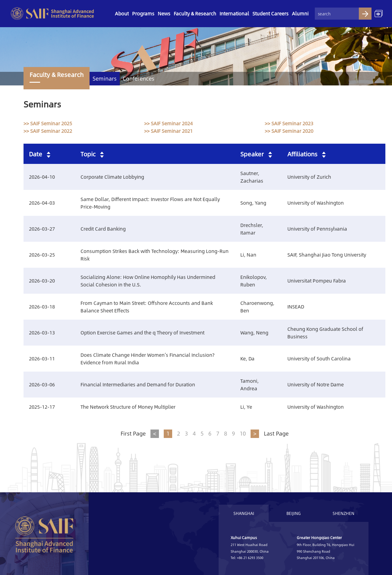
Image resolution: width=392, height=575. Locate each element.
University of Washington (316, 203)
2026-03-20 (42, 281)
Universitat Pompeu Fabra (317, 281)
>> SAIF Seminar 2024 (168, 123)
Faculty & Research (195, 13)
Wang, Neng (254, 332)
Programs (143, 13)
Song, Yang (253, 203)
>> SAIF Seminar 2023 (289, 123)
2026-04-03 (42, 203)
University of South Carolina (319, 358)
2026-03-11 (42, 358)
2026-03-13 (42, 332)
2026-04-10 (42, 177)
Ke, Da (247, 358)
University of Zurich (309, 177)
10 (243, 433)
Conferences (139, 78)
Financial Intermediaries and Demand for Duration (138, 384)
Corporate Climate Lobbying (112, 177)
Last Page (276, 433)
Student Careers (270, 13)
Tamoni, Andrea (250, 385)
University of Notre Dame (316, 384)
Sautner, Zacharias (252, 177)
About (122, 13)
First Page (133, 433)
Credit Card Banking (103, 229)
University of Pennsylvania (317, 229)
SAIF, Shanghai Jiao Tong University (327, 255)
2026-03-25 (42, 255)
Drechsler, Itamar (252, 229)
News (164, 13)
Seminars (105, 78)
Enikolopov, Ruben (254, 281)
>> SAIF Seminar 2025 (48, 123)
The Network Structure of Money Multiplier (128, 407)
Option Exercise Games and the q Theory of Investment (142, 332)
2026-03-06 (42, 384)
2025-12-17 (42, 407)
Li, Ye (246, 407)
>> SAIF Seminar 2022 (48, 131)
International (234, 13)
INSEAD (296, 307)
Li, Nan (248, 255)
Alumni (300, 13)
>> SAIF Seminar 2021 (168, 131)
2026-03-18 (42, 307)
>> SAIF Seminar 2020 (289, 131)
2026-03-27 (42, 229)
